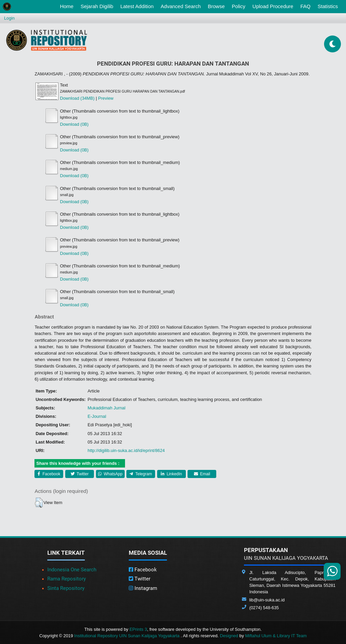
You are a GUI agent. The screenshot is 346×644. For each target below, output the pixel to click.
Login (9, 18)
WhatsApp (110, 474)
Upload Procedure (273, 6)
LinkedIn (171, 474)
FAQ (305, 6)
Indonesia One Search (72, 570)
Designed (229, 636)
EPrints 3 (138, 629)
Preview (106, 98)
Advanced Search (181, 6)
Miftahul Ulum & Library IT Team (276, 636)
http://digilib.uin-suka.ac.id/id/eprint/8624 (126, 450)
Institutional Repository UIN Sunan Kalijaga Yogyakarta (128, 636)
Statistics (328, 6)
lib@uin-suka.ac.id (267, 600)
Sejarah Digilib (97, 6)
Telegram (141, 474)
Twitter (80, 474)
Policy (239, 6)
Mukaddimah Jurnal (106, 408)
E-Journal (97, 416)
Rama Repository (67, 579)
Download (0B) (74, 124)
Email (202, 474)
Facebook (49, 474)
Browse (216, 6)
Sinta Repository (66, 588)
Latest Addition (137, 6)
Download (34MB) (77, 98)
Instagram (143, 588)
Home (68, 6)
